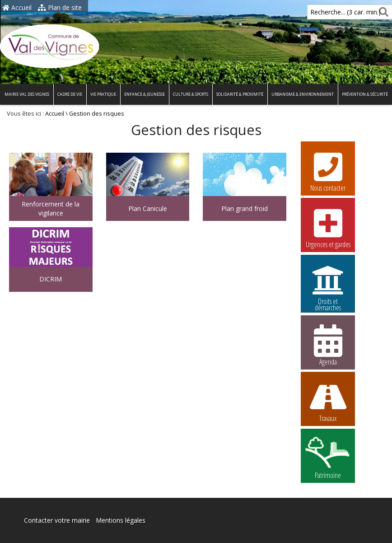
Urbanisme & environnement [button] (303, 94)
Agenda (328, 345)
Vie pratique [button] (103, 94)
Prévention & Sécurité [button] (365, 94)
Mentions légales (121, 520)
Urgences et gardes (328, 227)
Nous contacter (328, 171)
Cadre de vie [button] (70, 94)
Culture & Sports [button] (191, 94)
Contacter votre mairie (57, 520)
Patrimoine (328, 458)
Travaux (328, 401)
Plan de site (60, 7)
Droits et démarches (328, 286)
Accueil (17, 7)
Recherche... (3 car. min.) (330, 12)
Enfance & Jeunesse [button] (145, 94)
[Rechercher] (382, 12)
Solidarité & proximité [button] (240, 94)
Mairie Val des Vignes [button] (27, 94)
